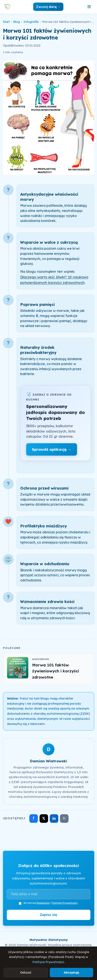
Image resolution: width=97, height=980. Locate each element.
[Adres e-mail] (49, 894)
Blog (16, 22)
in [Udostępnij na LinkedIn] (54, 818)
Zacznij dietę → (48, 7)
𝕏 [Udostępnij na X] (44, 818)
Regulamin (43, 903)
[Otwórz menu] (89, 7)
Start (6, 22)
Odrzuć (26, 972)
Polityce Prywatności (48, 962)
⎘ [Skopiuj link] (64, 818)
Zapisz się (48, 915)
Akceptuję (71, 972)
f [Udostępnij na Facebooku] (34, 818)
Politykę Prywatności (65, 903)
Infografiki (31, 22)
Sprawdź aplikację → (52, 449)
